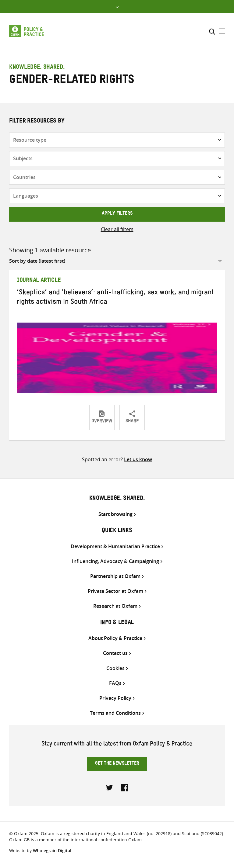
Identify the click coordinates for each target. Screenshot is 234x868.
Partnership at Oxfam (115, 576)
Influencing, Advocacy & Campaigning (115, 561)
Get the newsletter (117, 764)
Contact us (115, 653)
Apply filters (117, 214)
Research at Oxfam (115, 606)
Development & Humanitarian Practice (115, 546)
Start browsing (115, 514)
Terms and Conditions (115, 713)
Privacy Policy (115, 698)
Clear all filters (117, 229)
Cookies (115, 668)
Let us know (138, 459)
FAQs (115, 683)
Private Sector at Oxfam (115, 591)
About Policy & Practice (115, 638)
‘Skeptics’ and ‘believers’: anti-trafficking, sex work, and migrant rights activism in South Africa (115, 298)
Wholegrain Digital (52, 851)
